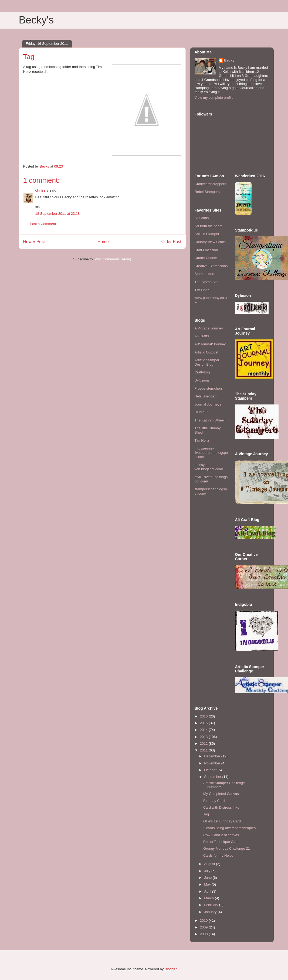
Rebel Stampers (207, 192)
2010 (204, 921)
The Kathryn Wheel (210, 420)
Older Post (171, 242)
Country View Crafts (210, 242)
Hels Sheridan (206, 396)
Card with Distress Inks (221, 807)
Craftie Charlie (206, 258)
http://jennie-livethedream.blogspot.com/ (211, 452)
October (211, 770)
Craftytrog (202, 372)
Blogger (171, 969)
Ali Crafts (202, 218)
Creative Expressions (211, 266)
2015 (204, 723)
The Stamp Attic (207, 282)
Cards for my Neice (218, 855)
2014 (204, 730)
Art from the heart (208, 226)
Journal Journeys (208, 404)
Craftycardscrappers (210, 184)
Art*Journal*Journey (210, 344)
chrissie (42, 190)
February (212, 905)
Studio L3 (202, 412)
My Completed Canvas (221, 794)
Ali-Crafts (202, 336)
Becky (229, 60)
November (213, 763)
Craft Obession (206, 250)
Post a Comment (43, 224)
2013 (204, 737)
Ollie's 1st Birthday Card (222, 821)
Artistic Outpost (206, 352)
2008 (204, 934)
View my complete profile (214, 98)
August (210, 864)
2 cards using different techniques (229, 828)
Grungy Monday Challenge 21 (227, 848)
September (213, 777)
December (213, 756)
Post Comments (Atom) (113, 259)
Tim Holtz (202, 290)
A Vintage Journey (209, 328)
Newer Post (34, 242)
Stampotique (204, 274)
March (209, 898)
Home (103, 242)
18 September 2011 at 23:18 (58, 214)
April (208, 891)
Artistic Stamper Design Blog (207, 362)
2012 (204, 743)
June (208, 878)
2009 (204, 927)
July (208, 871)
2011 (204, 750)
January (211, 912)
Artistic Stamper (207, 234)
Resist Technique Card (221, 842)
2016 (204, 716)
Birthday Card (214, 801)
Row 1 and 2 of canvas (221, 835)
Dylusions (202, 380)
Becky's (36, 20)
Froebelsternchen (208, 388)
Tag (206, 814)
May (208, 884)
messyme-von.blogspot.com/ (209, 467)
